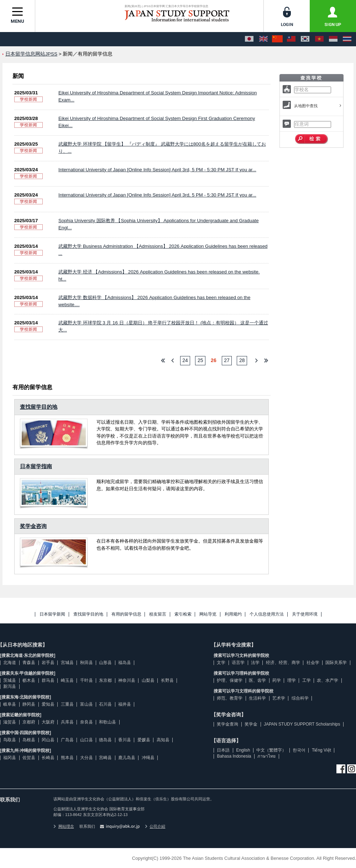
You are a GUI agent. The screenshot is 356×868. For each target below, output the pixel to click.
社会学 (313, 663)
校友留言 (158, 614)
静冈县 (29, 704)
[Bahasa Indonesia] (333, 39)
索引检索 (183, 614)
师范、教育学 (230, 698)
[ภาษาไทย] (347, 39)
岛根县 (29, 740)
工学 (307, 680)
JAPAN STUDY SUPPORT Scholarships (302, 724)
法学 (255, 663)
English (243, 750)
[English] (263, 39)
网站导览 (208, 614)
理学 (292, 680)
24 (185, 360)
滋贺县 (10, 722)
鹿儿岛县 (127, 758)
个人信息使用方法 (267, 614)
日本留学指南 (36, 466)
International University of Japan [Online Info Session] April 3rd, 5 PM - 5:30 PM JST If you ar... (157, 170)
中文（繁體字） (271, 750)
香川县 (125, 740)
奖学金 (251, 724)
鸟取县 (10, 740)
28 (242, 360)
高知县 (163, 740)
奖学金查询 (227, 724)
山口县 (87, 740)
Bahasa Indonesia (234, 756)
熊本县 (67, 758)
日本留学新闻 (52, 614)
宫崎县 (105, 758)
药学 (277, 680)
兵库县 (67, 722)
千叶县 (87, 680)
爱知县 (48, 704)
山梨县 (148, 680)
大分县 (87, 758)
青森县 (29, 663)
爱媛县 (144, 740)
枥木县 (29, 680)
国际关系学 (336, 663)
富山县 (87, 704)
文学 (221, 663)
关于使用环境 (305, 614)
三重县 (67, 704)
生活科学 (257, 698)
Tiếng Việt (321, 750)
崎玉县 (67, 680)
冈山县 (48, 740)
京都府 (29, 722)
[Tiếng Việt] (319, 39)
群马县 (48, 680)
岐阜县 (10, 704)
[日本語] (249, 39)
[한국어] (305, 39)
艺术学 (279, 698)
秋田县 (87, 663)
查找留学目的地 (39, 407)
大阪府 (48, 722)
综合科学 (300, 698)
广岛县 (67, 740)
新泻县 (10, 686)
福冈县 (10, 758)
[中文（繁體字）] (291, 39)
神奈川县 (127, 680)
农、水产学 (328, 680)
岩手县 (48, 663)
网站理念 (64, 826)
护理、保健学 (230, 680)
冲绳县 (148, 758)
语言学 (238, 663)
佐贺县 (29, 758)
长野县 (167, 680)
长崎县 (48, 758)
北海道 (10, 663)
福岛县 (125, 663)
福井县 (125, 704)
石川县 (105, 704)
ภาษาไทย (266, 756)
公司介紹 (155, 826)
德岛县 (105, 740)
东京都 (105, 680)
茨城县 (10, 680)
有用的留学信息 (126, 614)
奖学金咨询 (33, 526)
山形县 (105, 663)
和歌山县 (108, 722)
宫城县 (67, 663)
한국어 (299, 750)
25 (200, 360)
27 (227, 360)
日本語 (223, 750)
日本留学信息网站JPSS (31, 54)
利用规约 (233, 614)
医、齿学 (257, 680)
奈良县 (87, 722)
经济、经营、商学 (283, 663)
